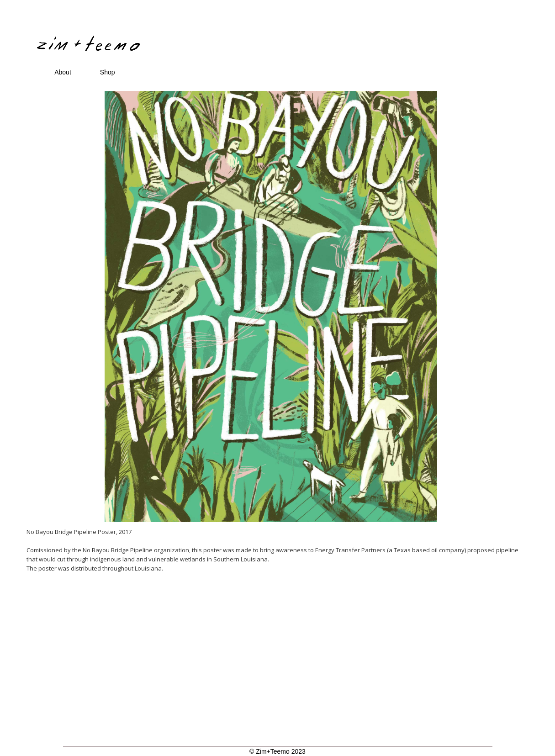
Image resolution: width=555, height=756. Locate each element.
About (63, 72)
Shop (108, 72)
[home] (246, 29)
